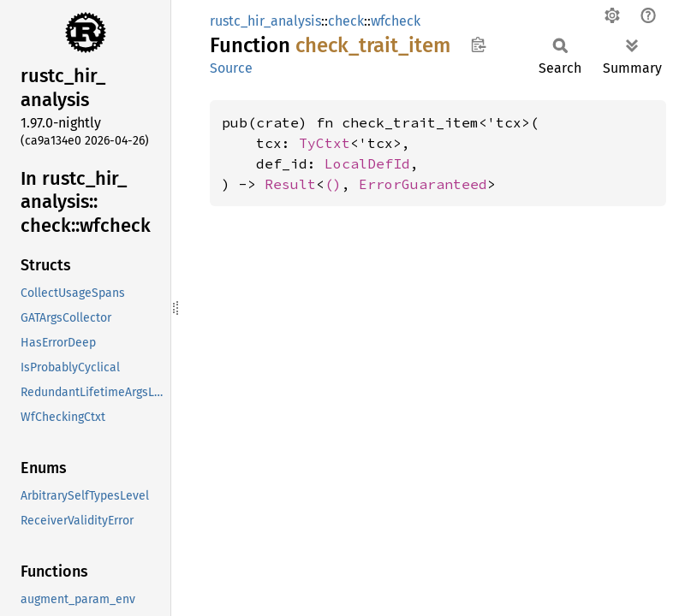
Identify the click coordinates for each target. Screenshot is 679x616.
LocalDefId (367, 163)
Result (290, 184)
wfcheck (396, 21)
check (346, 21)
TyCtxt (325, 143)
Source (231, 68)
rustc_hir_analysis (265, 21)
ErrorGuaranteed (423, 184)
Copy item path (478, 44)
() (333, 184)
